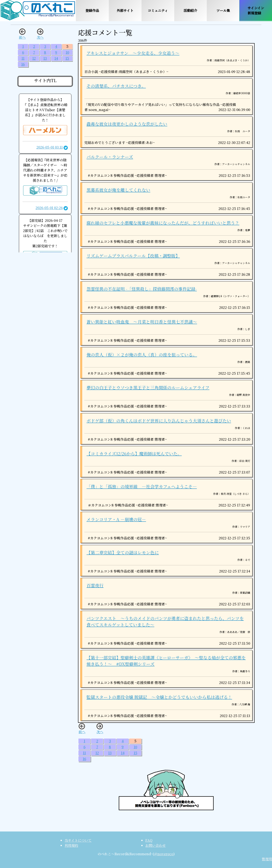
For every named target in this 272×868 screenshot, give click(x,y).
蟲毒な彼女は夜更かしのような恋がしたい (127, 124)
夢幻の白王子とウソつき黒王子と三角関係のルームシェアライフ (148, 388)
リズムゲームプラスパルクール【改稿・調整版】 (133, 256)
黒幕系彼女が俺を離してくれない (118, 190)
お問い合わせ (156, 845)
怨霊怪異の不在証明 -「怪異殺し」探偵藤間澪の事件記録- (142, 289)
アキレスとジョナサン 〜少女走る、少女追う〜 (133, 53)
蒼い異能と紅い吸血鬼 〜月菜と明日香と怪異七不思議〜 (142, 322)
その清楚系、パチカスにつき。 (116, 86)
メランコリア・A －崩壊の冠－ (116, 519)
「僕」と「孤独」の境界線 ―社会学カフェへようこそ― (142, 486)
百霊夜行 (95, 585)
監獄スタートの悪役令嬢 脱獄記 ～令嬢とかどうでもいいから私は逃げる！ (159, 697)
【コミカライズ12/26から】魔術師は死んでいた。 (134, 454)
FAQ (149, 840)
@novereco (164, 854)
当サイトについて (78, 840)
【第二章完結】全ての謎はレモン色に (123, 552)
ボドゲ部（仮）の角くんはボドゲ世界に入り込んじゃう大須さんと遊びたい (159, 421)
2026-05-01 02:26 (49, 208)
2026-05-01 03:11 (50, 147)
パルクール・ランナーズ (110, 157)
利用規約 (71, 845)
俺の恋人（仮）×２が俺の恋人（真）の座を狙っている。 (142, 355)
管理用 (267, 859)
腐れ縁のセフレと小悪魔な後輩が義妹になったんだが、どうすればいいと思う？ (163, 223)
